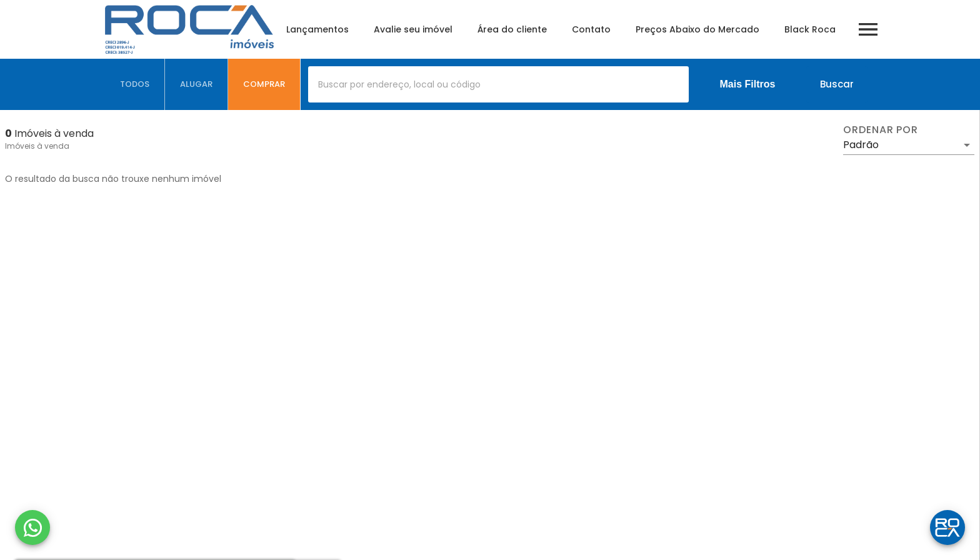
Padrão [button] (861, 145)
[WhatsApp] (32, 527)
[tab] (135, 84)
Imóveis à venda (37, 146)
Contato (591, 29)
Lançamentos (317, 29)
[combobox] (498, 84)
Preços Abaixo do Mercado (697, 29)
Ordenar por (881, 130)
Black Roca (810, 29)
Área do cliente (512, 29)
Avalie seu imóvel (413, 29)
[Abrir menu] (868, 29)
